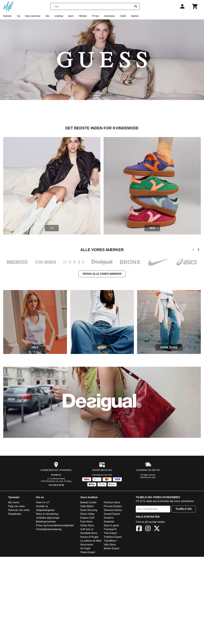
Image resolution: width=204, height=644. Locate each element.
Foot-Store (86, 522)
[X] (157, 529)
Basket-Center (88, 502)
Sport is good (111, 525)
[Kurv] (195, 6)
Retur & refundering (47, 514)
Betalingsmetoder (46, 522)
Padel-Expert (88, 552)
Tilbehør (83, 16)
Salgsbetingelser (45, 510)
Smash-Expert (112, 514)
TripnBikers (110, 541)
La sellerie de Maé (91, 541)
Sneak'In (109, 518)
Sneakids (109, 522)
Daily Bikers (87, 506)
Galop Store (87, 525)
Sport (71, 16)
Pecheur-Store (112, 502)
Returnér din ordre (148, 477)
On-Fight (85, 548)
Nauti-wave (87, 545)
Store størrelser (33, 16)
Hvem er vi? (43, 502)
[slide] (90, 96)
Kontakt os (56, 475)
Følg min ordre (16, 506)
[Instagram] (148, 529)
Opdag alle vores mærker (102, 274)
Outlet (123, 16)
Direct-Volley (87, 514)
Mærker (135, 16)
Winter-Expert (112, 548)
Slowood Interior (113, 510)
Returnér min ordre (19, 510)
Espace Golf (87, 518)
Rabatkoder (15, 514)
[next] (199, 250)
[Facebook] (139, 529)
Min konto (14, 502)
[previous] (193, 250)
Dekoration (109, 16)
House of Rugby (89, 537)
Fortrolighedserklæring (49, 529)
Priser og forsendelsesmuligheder (55, 525)
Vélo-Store (110, 545)
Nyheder (7, 16)
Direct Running (89, 510)
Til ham (95, 16)
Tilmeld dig (184, 509)
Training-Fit (110, 529)
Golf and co (87, 529)
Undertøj (59, 16)
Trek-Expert (110, 533)
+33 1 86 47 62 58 (56, 485)
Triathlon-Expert (113, 537)
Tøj (18, 16)
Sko (47, 16)
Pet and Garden (113, 506)
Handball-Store (89, 533)
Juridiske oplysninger (48, 518)
